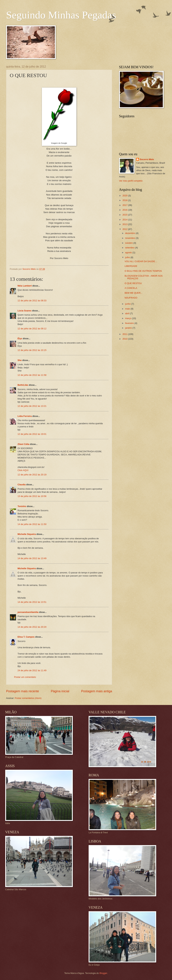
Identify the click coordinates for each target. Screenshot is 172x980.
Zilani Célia (23, 444)
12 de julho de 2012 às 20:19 (32, 475)
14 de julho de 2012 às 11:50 (32, 524)
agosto (129, 252)
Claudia (22, 485)
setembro (130, 248)
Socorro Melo (147, 159)
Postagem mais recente (22, 691)
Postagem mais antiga (97, 691)
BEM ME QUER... (133, 293)
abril (128, 313)
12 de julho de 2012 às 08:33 (32, 301)
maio (128, 309)
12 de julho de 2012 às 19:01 (32, 434)
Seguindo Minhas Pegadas (61, 15)
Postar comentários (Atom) (28, 698)
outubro (129, 243)
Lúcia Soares (24, 311)
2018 (125, 200)
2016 (125, 210)
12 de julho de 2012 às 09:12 (32, 329)
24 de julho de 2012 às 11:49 (32, 670)
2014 (125, 220)
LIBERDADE (131, 266)
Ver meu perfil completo (131, 181)
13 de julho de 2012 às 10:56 (32, 496)
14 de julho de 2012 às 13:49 (32, 558)
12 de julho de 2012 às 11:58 (32, 375)
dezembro (130, 233)
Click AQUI (23, 470)
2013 (125, 224)
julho (128, 257)
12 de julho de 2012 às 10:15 (32, 350)
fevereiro (130, 323)
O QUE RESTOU (133, 283)
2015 (125, 215)
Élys (20, 338)
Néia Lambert (25, 286)
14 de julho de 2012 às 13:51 (32, 602)
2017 (125, 205)
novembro (130, 238)
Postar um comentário (25, 677)
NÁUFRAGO (131, 298)
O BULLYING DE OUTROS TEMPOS (143, 271)
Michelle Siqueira (27, 534)
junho (128, 304)
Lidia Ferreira (25, 416)
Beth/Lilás (23, 385)
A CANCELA (131, 288)
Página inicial (60, 691)
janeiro (129, 328)
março (128, 318)
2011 (125, 334)
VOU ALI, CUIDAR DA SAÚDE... (141, 261)
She (20, 360)
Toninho (22, 506)
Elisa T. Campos (26, 637)
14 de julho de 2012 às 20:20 (32, 627)
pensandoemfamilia (28, 612)
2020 (125, 196)
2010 (125, 339)
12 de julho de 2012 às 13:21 (32, 406)
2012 (125, 229)
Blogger (103, 973)
